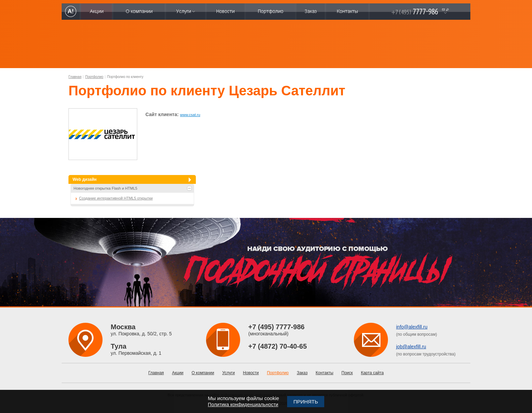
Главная (75, 77)
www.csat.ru (190, 115)
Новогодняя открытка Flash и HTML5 (105, 188)
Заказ (302, 373)
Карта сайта (372, 373)
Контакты (325, 373)
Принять (306, 402)
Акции (178, 373)
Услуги (229, 373)
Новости (251, 373)
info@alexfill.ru (412, 327)
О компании (203, 373)
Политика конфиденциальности (243, 404)
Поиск (347, 373)
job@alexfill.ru (411, 347)
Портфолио (94, 77)
